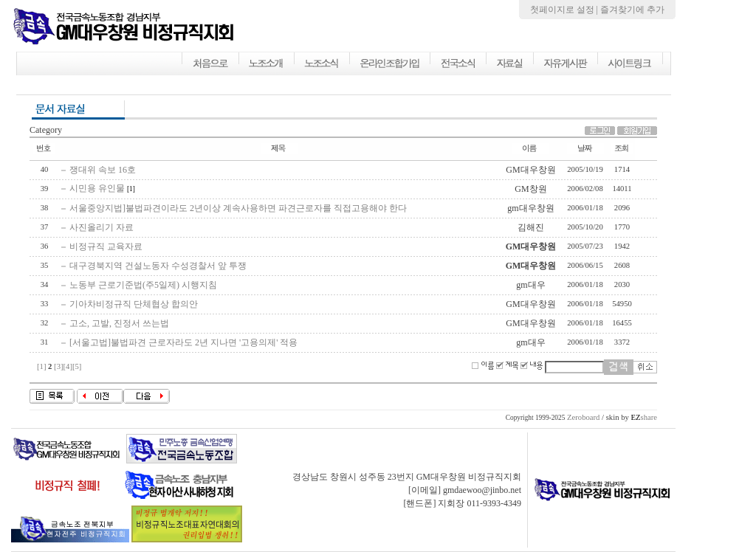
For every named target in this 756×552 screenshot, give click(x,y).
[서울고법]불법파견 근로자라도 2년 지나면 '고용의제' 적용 (183, 342)
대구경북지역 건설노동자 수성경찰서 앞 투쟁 (158, 266)
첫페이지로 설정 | (565, 10)
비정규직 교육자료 (106, 246)
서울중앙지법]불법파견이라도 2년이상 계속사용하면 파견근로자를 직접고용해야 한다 (238, 208)
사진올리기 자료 (102, 227)
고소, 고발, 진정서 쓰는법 (119, 323)
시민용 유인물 (97, 188)
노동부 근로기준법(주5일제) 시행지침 (143, 285)
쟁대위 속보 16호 (103, 170)
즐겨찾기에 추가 (632, 10)
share (644, 417)
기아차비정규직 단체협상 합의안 (134, 304)
